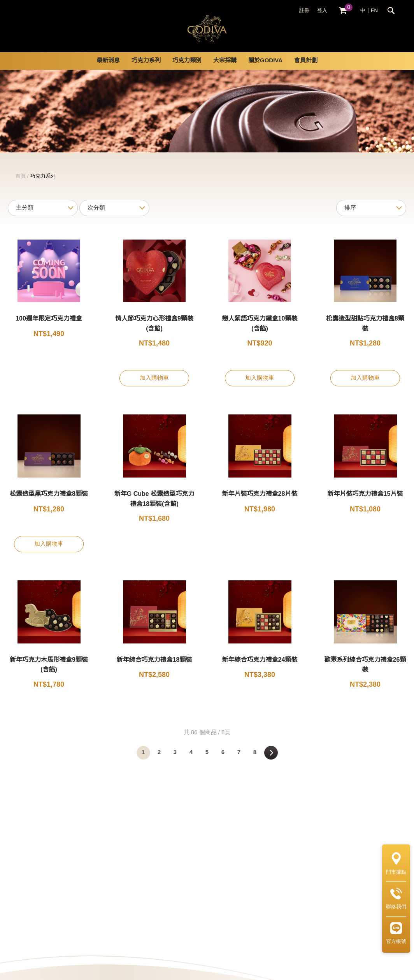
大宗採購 (225, 70)
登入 (322, 11)
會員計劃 (306, 70)
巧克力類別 (187, 70)
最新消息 (108, 70)
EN (374, 11)
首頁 (21, 185)
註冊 (304, 11)
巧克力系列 (146, 70)
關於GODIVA (265, 70)
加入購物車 (154, 388)
